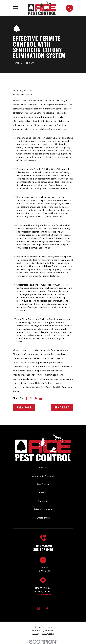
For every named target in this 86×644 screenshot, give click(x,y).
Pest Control (43, 484)
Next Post (62, 407)
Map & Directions (43, 595)
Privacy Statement (43, 509)
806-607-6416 (43, 549)
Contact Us (43, 501)
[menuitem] (36, 634)
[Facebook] (47, 609)
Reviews (43, 493)
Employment (43, 518)
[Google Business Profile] (39, 609)
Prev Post (24, 407)
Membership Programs (43, 476)
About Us (43, 467)
